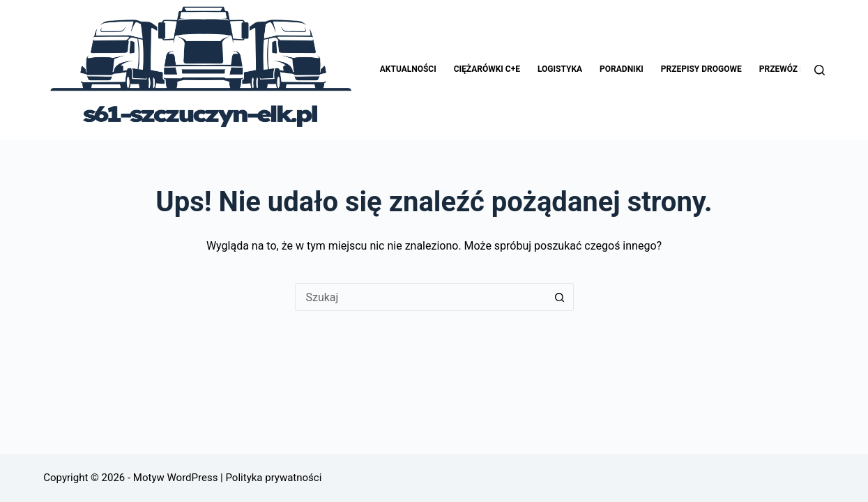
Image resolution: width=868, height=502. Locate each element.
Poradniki (622, 69)
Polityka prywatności (273, 478)
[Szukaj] (820, 70)
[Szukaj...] (420, 297)
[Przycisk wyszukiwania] (560, 297)
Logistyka (560, 69)
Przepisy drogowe (701, 69)
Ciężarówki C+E (487, 69)
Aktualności (408, 69)
